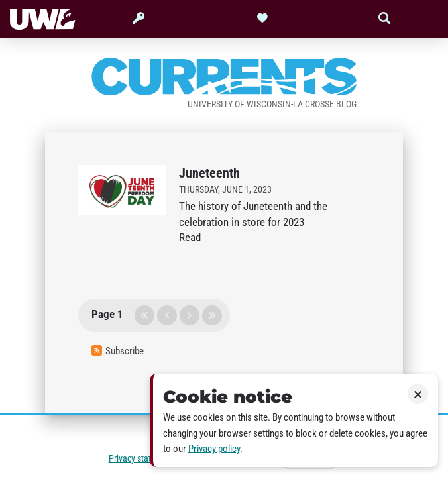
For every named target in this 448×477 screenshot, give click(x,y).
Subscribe (118, 351)
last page (212, 315)
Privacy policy (214, 449)
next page (190, 315)
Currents (224, 78)
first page (144, 315)
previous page (167, 315)
